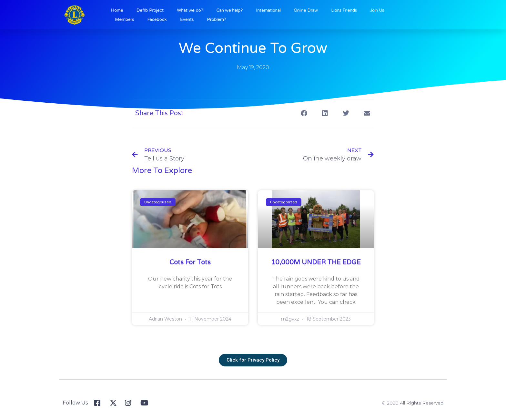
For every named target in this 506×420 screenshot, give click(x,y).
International (268, 11)
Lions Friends (332, 11)
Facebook (174, 19)
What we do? (202, 11)
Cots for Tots (190, 262)
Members (146, 19)
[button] (304, 113)
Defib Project (168, 11)
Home (140, 11)
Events (199, 19)
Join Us (360, 11)
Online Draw (300, 11)
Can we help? (235, 11)
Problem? (224, 19)
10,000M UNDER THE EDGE (316, 262)
